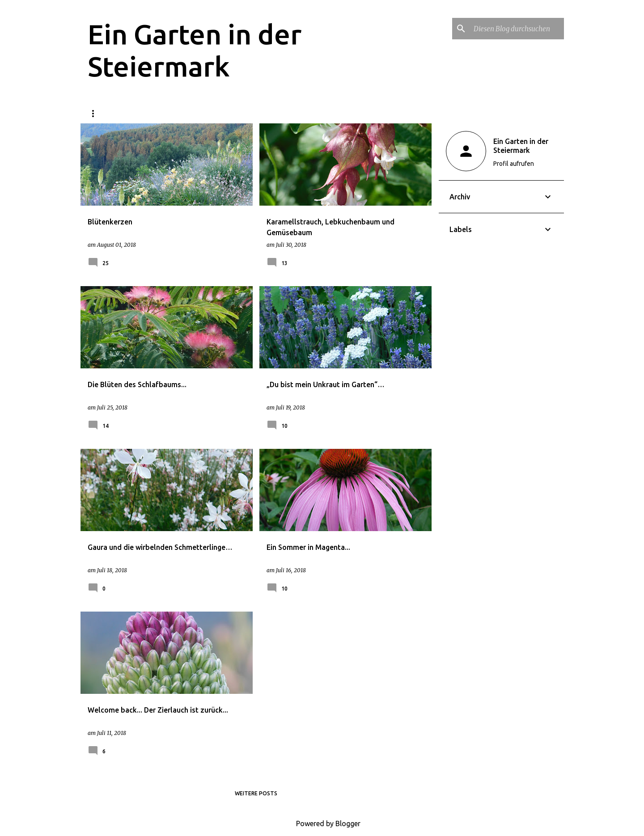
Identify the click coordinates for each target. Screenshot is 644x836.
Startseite (105, 113)
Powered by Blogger (322, 823)
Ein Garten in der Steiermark (521, 146)
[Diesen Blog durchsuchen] (517, 29)
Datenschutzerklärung (180, 113)
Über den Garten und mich (278, 113)
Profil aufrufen (514, 164)
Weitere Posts (256, 793)
